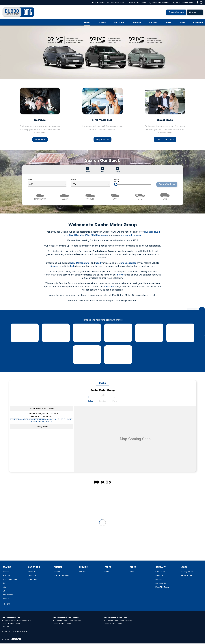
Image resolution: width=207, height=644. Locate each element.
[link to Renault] (118, 355)
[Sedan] (65, 196)
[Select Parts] (115, 399)
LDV (76, 235)
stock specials (129, 263)
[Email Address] (42, 420)
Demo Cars (33, 575)
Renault (6, 599)
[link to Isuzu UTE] (56, 333)
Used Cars (33, 579)
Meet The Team (162, 587)
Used (98, 263)
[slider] (116, 184)
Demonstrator (83, 263)
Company (198, 22)
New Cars (32, 572)
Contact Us (195, 12)
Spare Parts (110, 287)
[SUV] (115, 196)
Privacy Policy (187, 572)
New (73, 263)
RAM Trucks (8, 595)
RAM (87, 235)
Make (47, 183)
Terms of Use (187, 575)
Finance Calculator (62, 575)
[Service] (40, 115)
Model (90, 183)
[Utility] (140, 196)
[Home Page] (18, 12)
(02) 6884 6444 (45, 416)
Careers (159, 579)
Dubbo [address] (102, 383)
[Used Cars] (165, 115)
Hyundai (149, 232)
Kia (4, 583)
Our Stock (119, 22)
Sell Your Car (161, 583)
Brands (102, 22)
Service (153, 22)
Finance (137, 22)
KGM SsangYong (99, 235)
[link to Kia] (118, 333)
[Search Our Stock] (202, 310)
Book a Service (176, 12)
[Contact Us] (202, 316)
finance (54, 266)
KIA (71, 235)
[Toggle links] (11, 639)
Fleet (182, 22)
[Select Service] (103, 399)
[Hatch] (40, 196)
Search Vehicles (167, 184)
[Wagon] (90, 196)
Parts (168, 22)
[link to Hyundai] (25, 333)
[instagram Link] (201, 2)
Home (87, 22)
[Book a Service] (202, 322)
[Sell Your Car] (102, 115)
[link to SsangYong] (87, 333)
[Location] (90, 399)
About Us (159, 575)
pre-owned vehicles (131, 235)
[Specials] (202, 328)
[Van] (165, 196)
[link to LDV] (149, 333)
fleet (72, 266)
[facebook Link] (197, 2)
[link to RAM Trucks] (87, 355)
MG (81, 235)
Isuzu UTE (7, 575)
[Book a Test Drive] (202, 334)
